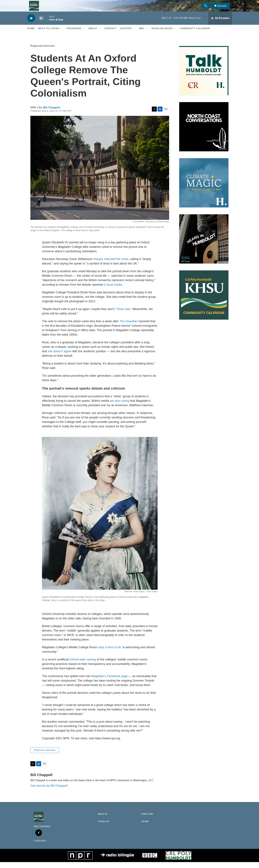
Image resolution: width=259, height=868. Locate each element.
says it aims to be (110, 653)
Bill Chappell (52, 113)
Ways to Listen (49, 34)
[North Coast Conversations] (204, 132)
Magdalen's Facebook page (109, 682)
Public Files (147, 820)
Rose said (124, 315)
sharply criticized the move (111, 265)
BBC (142, 34)
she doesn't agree (60, 357)
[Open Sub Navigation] (62, 34)
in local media (113, 290)
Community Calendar (195, 34)
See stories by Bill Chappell (49, 791)
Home (31, 34)
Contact (110, 34)
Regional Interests (43, 52)
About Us (103, 820)
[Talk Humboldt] (204, 76)
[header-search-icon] (207, 9)
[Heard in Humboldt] (204, 245)
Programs (74, 34)
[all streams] (220, 24)
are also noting (119, 407)
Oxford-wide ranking (83, 665)
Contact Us (103, 827)
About (93, 34)
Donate (223, 9)
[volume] (41, 24)
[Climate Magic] (204, 189)
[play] (31, 24)
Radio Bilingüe (162, 34)
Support (126, 34)
